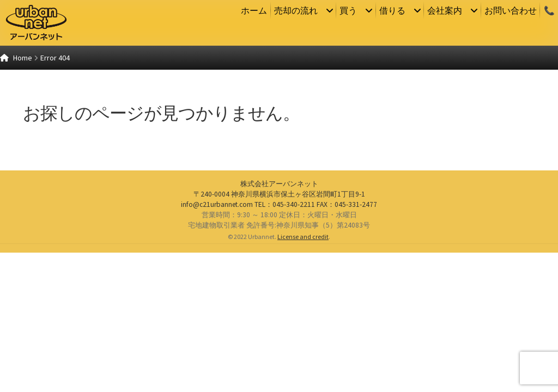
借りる (392, 10)
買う (348, 10)
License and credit (303, 376)
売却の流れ (296, 10)
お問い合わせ (511, 10)
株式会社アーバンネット (279, 323)
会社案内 (445, 10)
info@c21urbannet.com (217, 343)
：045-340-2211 (285, 343)
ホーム (254, 10)
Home (23, 58)
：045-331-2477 (347, 343)
